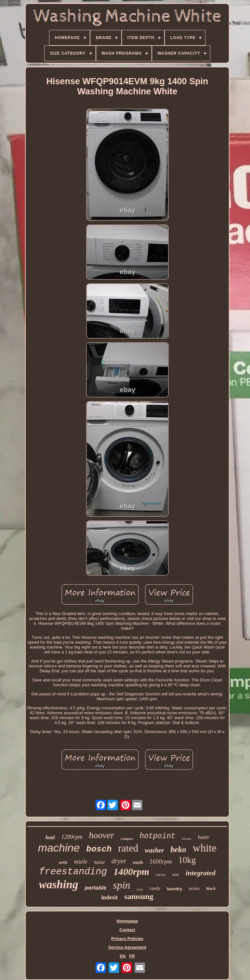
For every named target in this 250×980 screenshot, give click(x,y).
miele (81, 861)
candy (155, 888)
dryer (119, 861)
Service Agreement (127, 947)
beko (178, 849)
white (205, 848)
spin (121, 885)
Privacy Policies (127, 939)
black (211, 888)
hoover (101, 835)
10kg (187, 860)
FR (132, 956)
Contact (127, 930)
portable (95, 888)
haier (204, 837)
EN (123, 956)
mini (176, 875)
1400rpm (131, 872)
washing (59, 885)
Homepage (127, 921)
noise (99, 862)
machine (59, 848)
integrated (201, 873)
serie (63, 862)
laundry (174, 889)
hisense (187, 839)
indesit (109, 897)
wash (138, 862)
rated (128, 848)
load (50, 837)
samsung (139, 896)
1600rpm (161, 861)
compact (127, 839)
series (194, 888)
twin (140, 889)
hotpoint (157, 836)
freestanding (73, 872)
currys (161, 875)
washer (154, 850)
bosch (99, 849)
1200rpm (72, 837)
